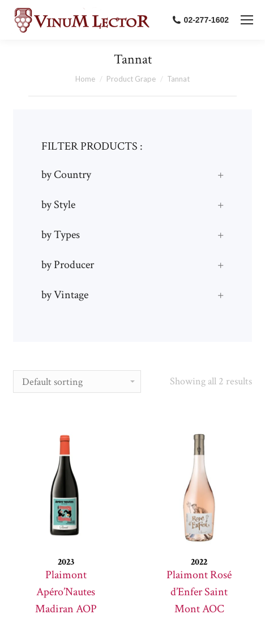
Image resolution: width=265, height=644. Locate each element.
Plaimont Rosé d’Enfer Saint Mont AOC (199, 592)
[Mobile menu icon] (247, 20)
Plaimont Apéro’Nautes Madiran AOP (66, 592)
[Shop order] (77, 382)
